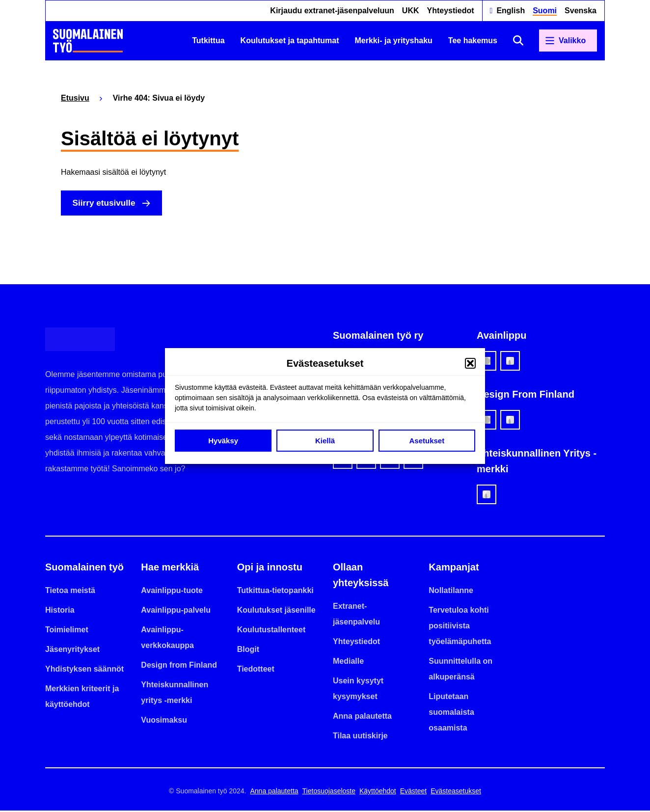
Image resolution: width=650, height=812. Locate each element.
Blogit (248, 651)
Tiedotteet (256, 670)
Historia (60, 611)
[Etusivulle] (88, 41)
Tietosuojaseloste (329, 792)
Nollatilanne (451, 592)
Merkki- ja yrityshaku (394, 41)
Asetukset (427, 441)
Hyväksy (223, 441)
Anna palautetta (362, 717)
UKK (411, 11)
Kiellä (325, 441)
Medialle (348, 663)
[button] (470, 363)
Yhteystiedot (451, 11)
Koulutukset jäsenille (276, 611)
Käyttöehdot (378, 792)
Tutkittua (208, 41)
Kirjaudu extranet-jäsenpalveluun (332, 11)
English (511, 11)
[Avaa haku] (518, 41)
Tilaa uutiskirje (360, 737)
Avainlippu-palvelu (176, 611)
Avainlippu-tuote (172, 592)
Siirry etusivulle (107, 204)
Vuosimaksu (164, 721)
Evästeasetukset (456, 792)
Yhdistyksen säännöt (84, 670)
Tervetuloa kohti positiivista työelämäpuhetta (460, 627)
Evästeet (413, 792)
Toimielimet (67, 631)
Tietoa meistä (70, 592)
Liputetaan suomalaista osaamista (451, 714)
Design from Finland (179, 666)
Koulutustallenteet (271, 631)
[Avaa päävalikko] (568, 41)
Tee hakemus (473, 41)
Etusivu (75, 98)
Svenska (581, 11)
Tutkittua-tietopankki (275, 592)
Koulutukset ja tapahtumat (290, 41)
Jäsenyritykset (72, 651)
